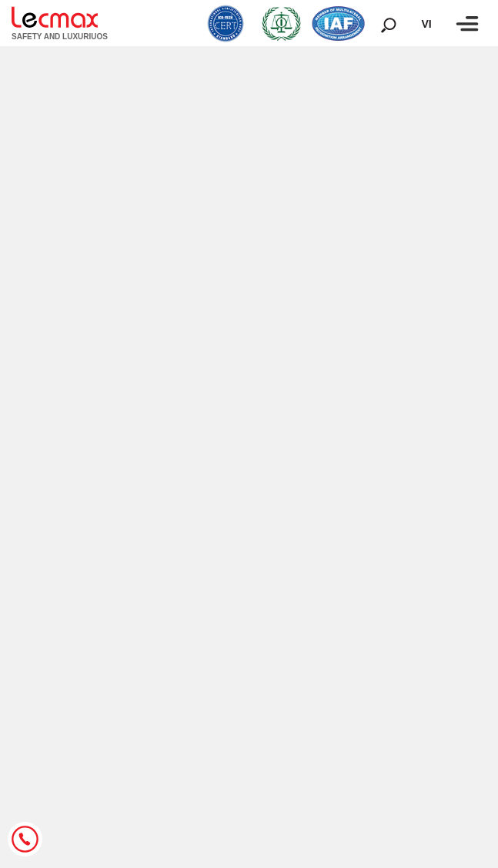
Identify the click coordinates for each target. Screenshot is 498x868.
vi (426, 24)
